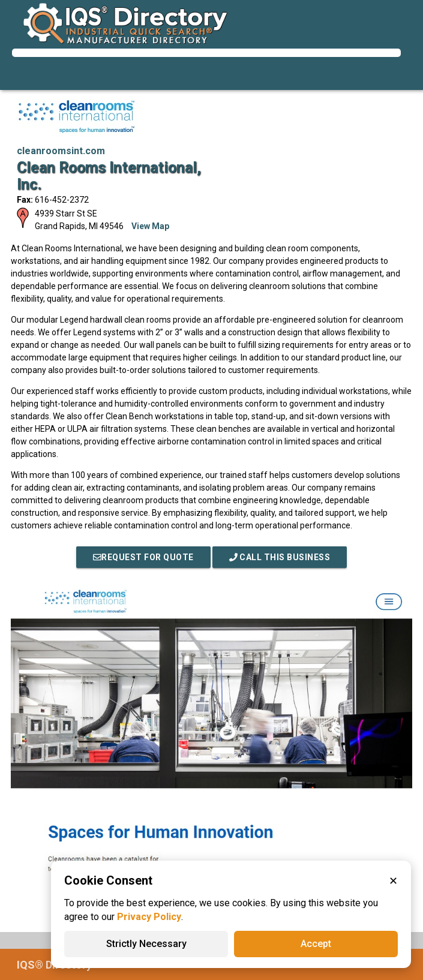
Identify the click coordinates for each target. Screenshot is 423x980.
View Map (150, 226)
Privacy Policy (149, 917)
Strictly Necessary (146, 944)
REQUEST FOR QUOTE (143, 557)
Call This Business (280, 557)
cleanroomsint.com (61, 151)
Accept (316, 944)
